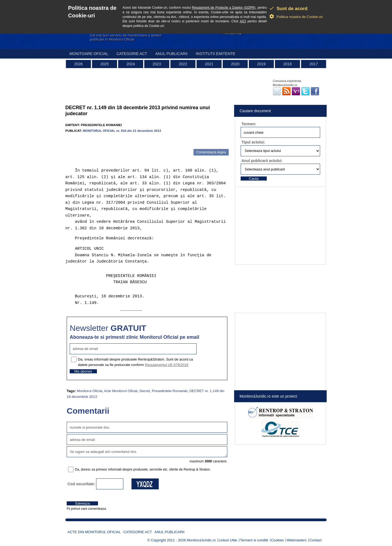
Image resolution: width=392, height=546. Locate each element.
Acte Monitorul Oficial (121, 391)
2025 (104, 64)
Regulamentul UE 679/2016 (167, 365)
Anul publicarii (171, 54)
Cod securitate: (81, 484)
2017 (313, 64)
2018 (287, 64)
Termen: (249, 124)
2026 (78, 64)
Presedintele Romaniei (170, 391)
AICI (243, 21)
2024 (131, 64)
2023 (157, 64)
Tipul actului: (253, 142)
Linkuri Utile (228, 540)
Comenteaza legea (211, 152)
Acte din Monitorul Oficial (94, 532)
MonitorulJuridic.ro (201, 540)
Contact (316, 540)
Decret (145, 391)
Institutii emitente (215, 54)
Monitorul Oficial (89, 391)
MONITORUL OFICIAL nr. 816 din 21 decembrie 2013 (122, 131)
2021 (209, 64)
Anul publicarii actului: (262, 161)
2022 (183, 64)
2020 (235, 64)
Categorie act (132, 54)
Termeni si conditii (254, 540)
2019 (261, 64)
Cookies (278, 540)
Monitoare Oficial (89, 54)
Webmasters (297, 540)
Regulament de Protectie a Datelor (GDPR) (224, 8)
